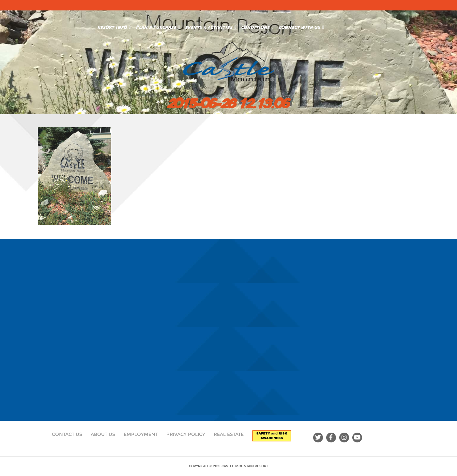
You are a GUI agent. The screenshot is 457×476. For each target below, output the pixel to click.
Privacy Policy (186, 434)
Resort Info (114, 26)
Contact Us (67, 434)
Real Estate (229, 434)
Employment (141, 434)
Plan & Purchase (158, 26)
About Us (103, 434)
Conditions (258, 26)
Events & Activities (211, 26)
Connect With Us (301, 26)
